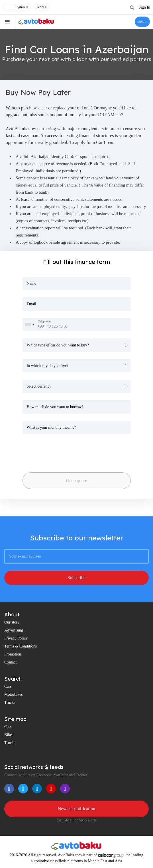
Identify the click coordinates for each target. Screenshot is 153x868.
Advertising (14, 630)
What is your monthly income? (51, 427)
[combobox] (29, 325)
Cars (8, 686)
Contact (11, 662)
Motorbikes (14, 694)
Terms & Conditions (21, 646)
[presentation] (62, 452)
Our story (12, 622)
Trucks (10, 702)
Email (31, 304)
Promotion (13, 654)
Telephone (44, 321)
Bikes (9, 735)
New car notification (77, 809)
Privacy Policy (16, 638)
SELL (142, 22)
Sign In (144, 7)
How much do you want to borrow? (55, 407)
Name (31, 283)
